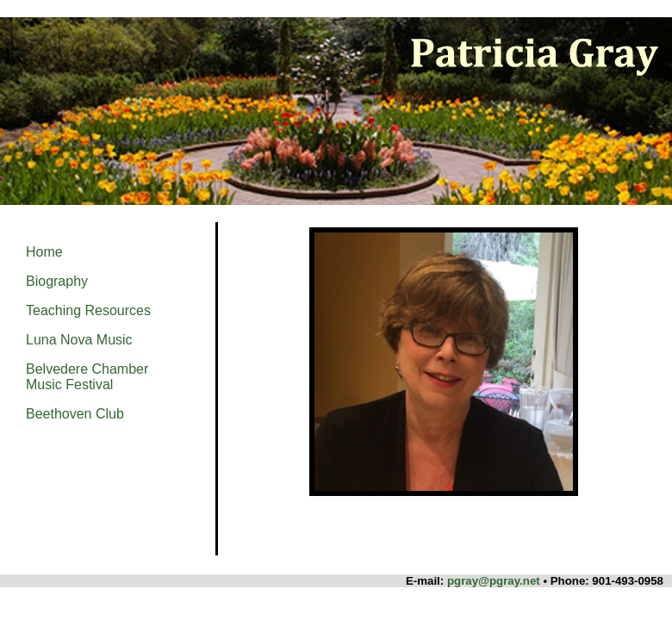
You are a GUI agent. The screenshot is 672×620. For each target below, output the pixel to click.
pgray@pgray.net (494, 581)
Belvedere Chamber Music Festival (87, 377)
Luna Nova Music (79, 340)
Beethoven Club (75, 414)
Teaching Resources (88, 310)
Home (44, 252)
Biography (57, 281)
